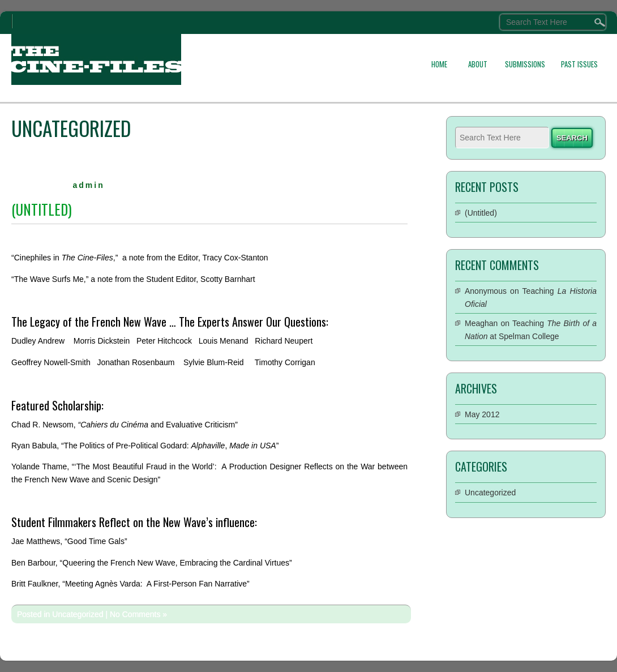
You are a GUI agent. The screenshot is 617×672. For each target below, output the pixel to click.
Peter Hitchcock (164, 341)
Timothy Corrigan (285, 362)
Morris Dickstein (102, 341)
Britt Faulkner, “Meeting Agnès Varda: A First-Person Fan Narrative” (130, 584)
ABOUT (478, 64)
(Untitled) (42, 209)
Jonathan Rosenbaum (136, 362)
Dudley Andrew (38, 341)
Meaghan (481, 323)
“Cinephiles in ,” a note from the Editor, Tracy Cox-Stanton (140, 258)
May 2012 (482, 414)
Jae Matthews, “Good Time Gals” (69, 541)
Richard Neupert (284, 341)
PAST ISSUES (579, 64)
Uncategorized (78, 614)
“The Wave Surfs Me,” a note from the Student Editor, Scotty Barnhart (133, 279)
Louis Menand (224, 341)
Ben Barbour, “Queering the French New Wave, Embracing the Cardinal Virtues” (152, 563)
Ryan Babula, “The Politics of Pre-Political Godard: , (144, 446)
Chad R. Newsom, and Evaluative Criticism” (125, 425)
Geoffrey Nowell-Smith (51, 362)
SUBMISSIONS (525, 64)
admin (88, 185)
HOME (439, 64)
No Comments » (138, 614)
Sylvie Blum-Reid (214, 362)
